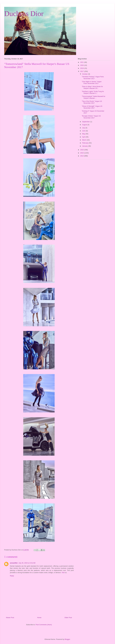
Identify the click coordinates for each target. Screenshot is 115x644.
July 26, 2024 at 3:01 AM (27, 563)
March (85, 140)
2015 (82, 153)
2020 (82, 65)
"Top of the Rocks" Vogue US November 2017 (92, 102)
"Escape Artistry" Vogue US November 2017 (91, 117)
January (85, 146)
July (84, 128)
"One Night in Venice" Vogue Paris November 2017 (92, 83)
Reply (12, 576)
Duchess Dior (24, 14)
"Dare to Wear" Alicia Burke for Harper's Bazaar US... (92, 87)
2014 (82, 156)
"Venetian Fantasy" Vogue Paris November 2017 (93, 78)
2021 (82, 62)
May (84, 134)
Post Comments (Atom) (44, 625)
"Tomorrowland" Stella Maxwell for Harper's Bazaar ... (93, 97)
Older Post (68, 618)
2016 (82, 150)
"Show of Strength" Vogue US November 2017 (92, 107)
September (86, 122)
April (84, 137)
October (85, 74)
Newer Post (10, 618)
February (86, 143)
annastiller (14, 563)
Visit (63, 573)
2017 (82, 71)
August (85, 125)
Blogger (67, 639)
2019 (82, 68)
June (84, 131)
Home (39, 618)
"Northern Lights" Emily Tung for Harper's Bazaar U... (93, 92)
